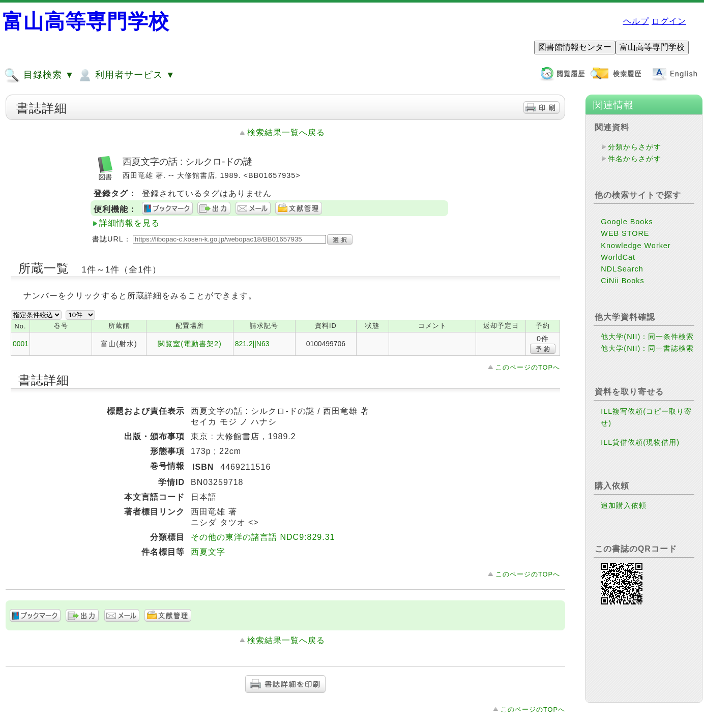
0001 (21, 344)
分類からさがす (635, 147)
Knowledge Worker (636, 246)
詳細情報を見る (129, 223)
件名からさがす (635, 159)
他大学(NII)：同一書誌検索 (647, 348)
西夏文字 (208, 552)
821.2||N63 (252, 344)
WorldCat (618, 257)
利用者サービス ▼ (126, 75)
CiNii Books (622, 281)
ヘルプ (636, 21)
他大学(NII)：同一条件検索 (647, 337)
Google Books (627, 222)
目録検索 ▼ (39, 75)
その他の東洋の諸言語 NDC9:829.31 (263, 537)
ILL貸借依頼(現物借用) (640, 442)
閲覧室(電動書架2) (190, 344)
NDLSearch (622, 269)
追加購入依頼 (624, 505)
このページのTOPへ (528, 367)
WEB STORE (625, 233)
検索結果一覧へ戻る (286, 132)
